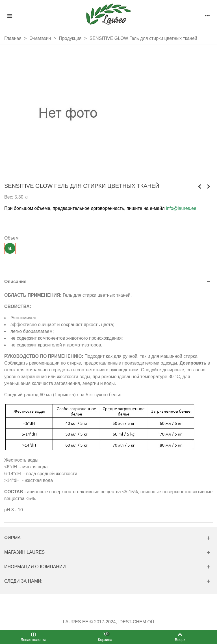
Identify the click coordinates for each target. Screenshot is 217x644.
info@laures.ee (181, 208)
